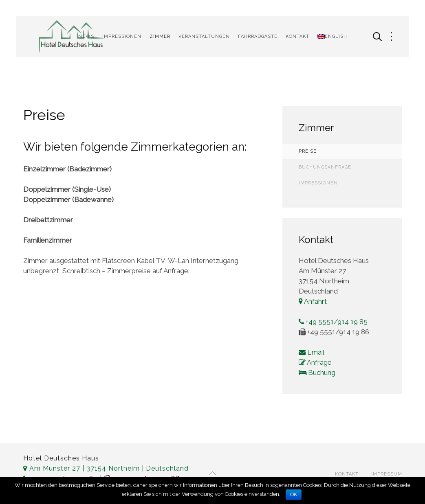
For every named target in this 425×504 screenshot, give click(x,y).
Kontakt (297, 36)
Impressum (387, 474)
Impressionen (122, 36)
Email (312, 352)
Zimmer (160, 36)
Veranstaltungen (204, 36)
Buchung (317, 373)
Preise (308, 151)
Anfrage (315, 362)
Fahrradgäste (258, 36)
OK (294, 495)
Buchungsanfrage (325, 167)
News (86, 36)
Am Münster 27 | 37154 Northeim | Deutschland (106, 468)
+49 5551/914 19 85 (333, 322)
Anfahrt (313, 301)
